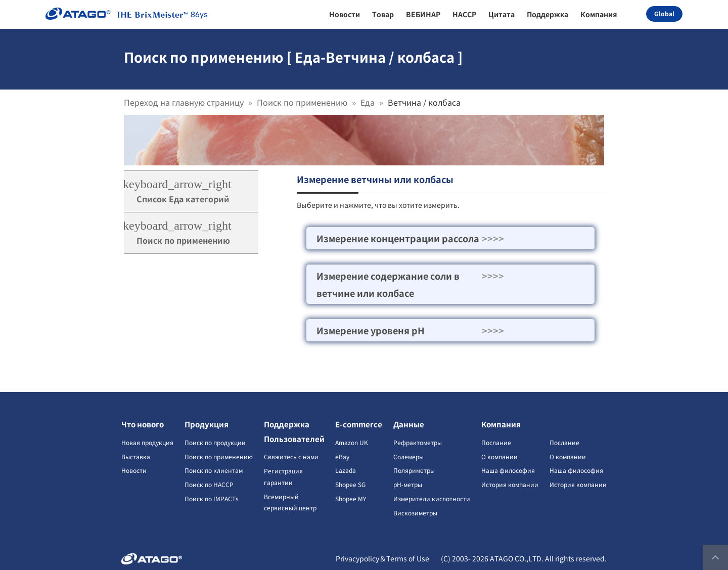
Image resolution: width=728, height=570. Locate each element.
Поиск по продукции (215, 442)
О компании (499, 456)
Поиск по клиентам (214, 470)
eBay (342, 456)
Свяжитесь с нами (291, 456)
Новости (134, 470)
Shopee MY (351, 498)
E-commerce (359, 424)
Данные (409, 424)
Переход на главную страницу (184, 102)
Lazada (346, 470)
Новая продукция (147, 442)
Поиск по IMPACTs (212, 498)
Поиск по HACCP (209, 484)
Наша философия (508, 470)
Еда (368, 102)
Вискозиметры (415, 513)
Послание (496, 442)
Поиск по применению (302, 102)
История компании (510, 484)
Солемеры (408, 456)
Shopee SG (350, 484)
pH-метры (408, 484)
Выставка (136, 456)
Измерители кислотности (432, 498)
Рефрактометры (418, 442)
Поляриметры (414, 470)
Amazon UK (352, 442)
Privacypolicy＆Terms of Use (382, 558)
